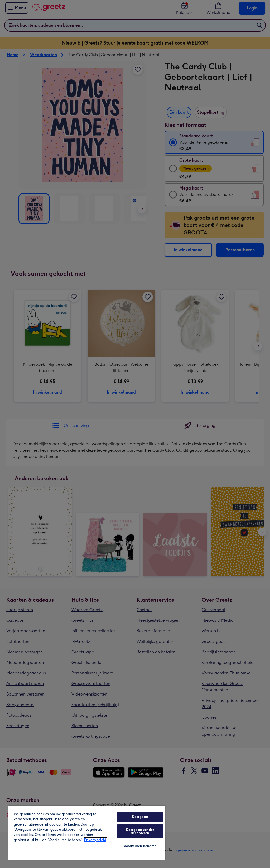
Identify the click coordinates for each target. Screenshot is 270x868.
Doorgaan (140, 817)
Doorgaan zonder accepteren (140, 831)
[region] (87, 833)
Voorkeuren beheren (140, 846)
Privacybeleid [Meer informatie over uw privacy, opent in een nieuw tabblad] (95, 840)
